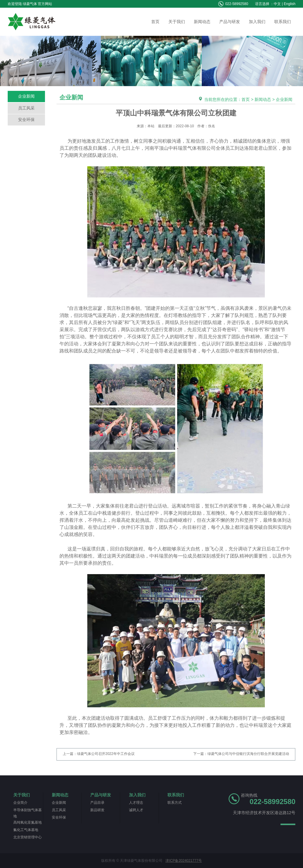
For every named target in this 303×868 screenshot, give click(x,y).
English (290, 4)
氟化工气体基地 (26, 830)
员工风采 (26, 108)
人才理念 (136, 803)
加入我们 (257, 22)
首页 (155, 22)
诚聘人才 (136, 810)
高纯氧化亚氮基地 (28, 822)
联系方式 (175, 803)
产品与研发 (230, 22)
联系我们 (283, 22)
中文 (277, 4)
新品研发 (97, 810)
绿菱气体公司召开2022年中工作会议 (106, 754)
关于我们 (177, 22)
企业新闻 (26, 96)
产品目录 (97, 803)
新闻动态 (202, 22)
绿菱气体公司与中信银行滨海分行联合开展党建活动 (248, 754)
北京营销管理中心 (28, 837)
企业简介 (20, 803)
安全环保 (26, 120)
